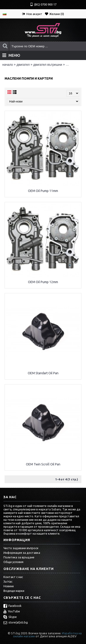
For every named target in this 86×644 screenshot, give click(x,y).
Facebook (12, 606)
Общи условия (13, 562)
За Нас (8, 581)
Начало (8, 65)
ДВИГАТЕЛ (23, 65)
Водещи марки (14, 591)
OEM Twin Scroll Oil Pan (43, 464)
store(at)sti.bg (16, 623)
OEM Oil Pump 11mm (43, 191)
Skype (10, 617)
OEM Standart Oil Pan (43, 373)
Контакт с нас (13, 577)
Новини (9, 586)
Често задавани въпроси (21, 548)
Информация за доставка (22, 553)
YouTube (12, 612)
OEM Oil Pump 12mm (43, 282)
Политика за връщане (19, 557)
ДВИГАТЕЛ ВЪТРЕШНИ (48, 65)
